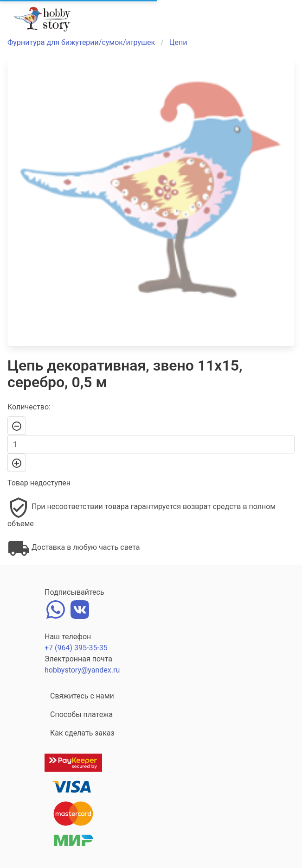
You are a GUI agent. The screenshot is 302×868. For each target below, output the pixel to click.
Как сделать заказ (82, 733)
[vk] (80, 608)
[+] (17, 463)
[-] (17, 426)
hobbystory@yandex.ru (82, 670)
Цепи (178, 42)
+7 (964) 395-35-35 (76, 648)
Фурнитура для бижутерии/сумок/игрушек (81, 42)
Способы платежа (81, 714)
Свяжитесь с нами (82, 696)
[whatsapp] (56, 608)
